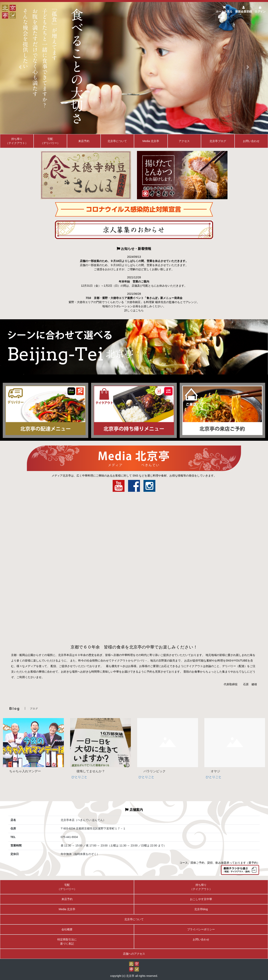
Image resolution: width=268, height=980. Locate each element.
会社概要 (67, 929)
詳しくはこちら (134, 310)
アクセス (184, 141)
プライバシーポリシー (201, 929)
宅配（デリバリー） (50, 141)
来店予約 (84, 141)
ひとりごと (79, 777)
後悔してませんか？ (88, 771)
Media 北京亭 (151, 141)
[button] (20, 67)
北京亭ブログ (218, 141)
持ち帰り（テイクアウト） (17, 141)
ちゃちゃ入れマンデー (22, 771)
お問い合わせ (251, 141)
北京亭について (117, 141)
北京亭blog (201, 909)
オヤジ (212, 771)
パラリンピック (151, 771)
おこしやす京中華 (201, 899)
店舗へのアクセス (134, 954)
